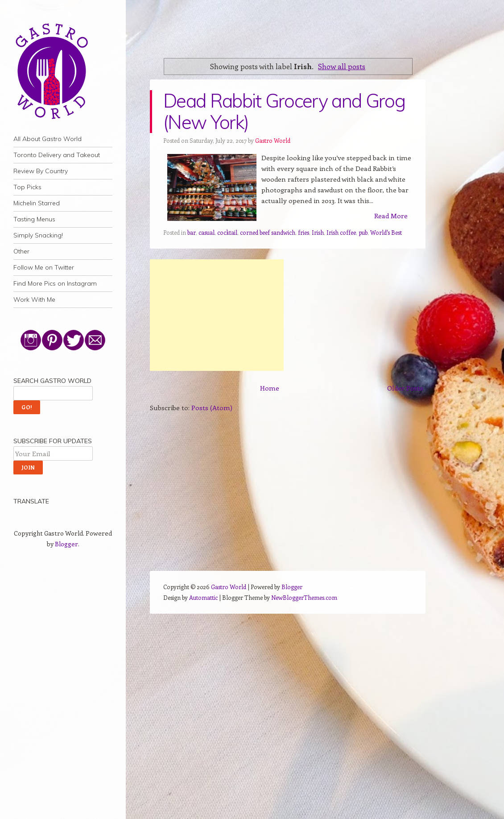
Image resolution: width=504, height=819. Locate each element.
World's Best (386, 232)
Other (21, 251)
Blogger (66, 544)
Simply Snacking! (38, 235)
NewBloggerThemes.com (304, 597)
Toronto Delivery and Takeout (57, 155)
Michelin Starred (37, 203)
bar (192, 232)
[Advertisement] (217, 315)
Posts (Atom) (212, 407)
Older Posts (405, 388)
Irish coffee (341, 232)
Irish (318, 232)
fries (304, 232)
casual (207, 232)
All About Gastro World (48, 139)
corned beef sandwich (268, 232)
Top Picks (27, 187)
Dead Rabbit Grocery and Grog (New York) (284, 111)
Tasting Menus (34, 219)
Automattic (203, 597)
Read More (391, 216)
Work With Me (34, 299)
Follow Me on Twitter (44, 267)
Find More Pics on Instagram (55, 283)
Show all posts (342, 66)
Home (270, 388)
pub (363, 232)
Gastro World (273, 140)
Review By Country (41, 171)
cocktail (227, 232)
